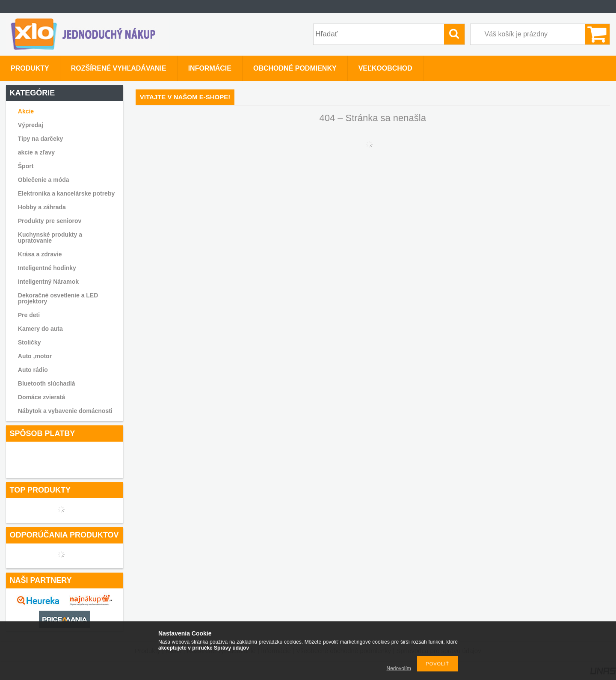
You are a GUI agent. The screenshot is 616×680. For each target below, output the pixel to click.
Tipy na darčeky (41, 139)
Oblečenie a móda (44, 180)
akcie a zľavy (36, 152)
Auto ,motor (35, 356)
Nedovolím (399, 668)
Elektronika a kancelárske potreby (66, 193)
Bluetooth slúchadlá (47, 383)
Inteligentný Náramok (48, 282)
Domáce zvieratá (42, 397)
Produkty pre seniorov (50, 221)
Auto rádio (33, 370)
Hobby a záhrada (42, 207)
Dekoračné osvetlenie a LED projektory (58, 298)
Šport (26, 166)
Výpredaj (31, 125)
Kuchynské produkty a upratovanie (50, 238)
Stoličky (30, 342)
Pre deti (29, 315)
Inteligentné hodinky (47, 268)
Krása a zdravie (40, 254)
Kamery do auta (40, 329)
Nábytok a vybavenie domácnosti (65, 411)
